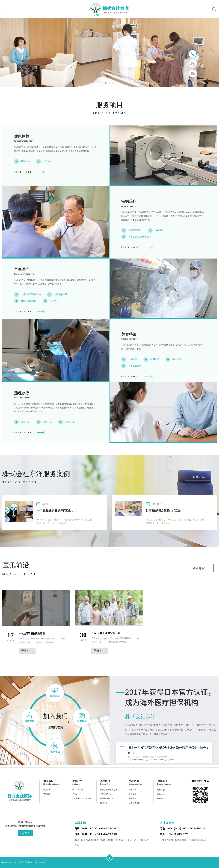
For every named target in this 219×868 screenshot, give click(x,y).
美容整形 (129, 334)
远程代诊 (25, 422)
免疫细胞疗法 (61, 294)
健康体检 (22, 136)
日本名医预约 (135, 366)
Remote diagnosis (22, 398)
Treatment (76, 784)
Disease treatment (129, 206)
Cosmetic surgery (129, 339)
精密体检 (25, 161)
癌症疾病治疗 (135, 230)
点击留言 (25, 833)
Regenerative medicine (24, 274)
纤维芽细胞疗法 (29, 301)
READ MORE (23, 172)
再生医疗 (22, 269)
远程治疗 (161, 798)
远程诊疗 (22, 393)
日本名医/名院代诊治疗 (140, 237)
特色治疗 (159, 230)
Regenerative (105, 784)
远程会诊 (47, 422)
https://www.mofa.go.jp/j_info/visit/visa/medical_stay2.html (151, 760)
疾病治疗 (129, 201)
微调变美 (155, 359)
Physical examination (24, 141)
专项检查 (47, 161)
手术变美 (177, 359)
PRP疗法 (54, 301)
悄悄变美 (133, 359)
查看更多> (199, 477)
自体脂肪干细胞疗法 (31, 294)
